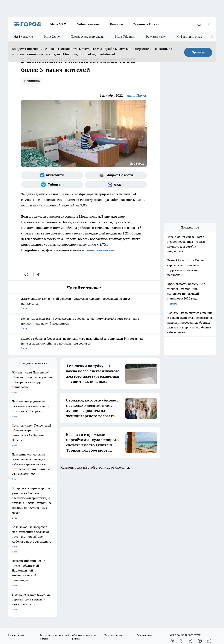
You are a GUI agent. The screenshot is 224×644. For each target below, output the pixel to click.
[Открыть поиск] (199, 24)
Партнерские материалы (87, 37)
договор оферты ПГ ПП (20, 604)
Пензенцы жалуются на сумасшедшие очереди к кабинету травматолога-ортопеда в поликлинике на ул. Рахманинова (84, 324)
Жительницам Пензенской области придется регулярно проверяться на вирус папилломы (84, 304)
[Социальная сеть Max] (116, 185)
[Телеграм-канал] (52, 185)
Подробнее (140, 613)
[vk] (27, 274)
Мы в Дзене (52, 37)
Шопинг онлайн (16, 492)
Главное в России (147, 24)
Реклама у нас (156, 37)
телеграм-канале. (100, 250)
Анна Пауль (137, 95)
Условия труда (63, 513)
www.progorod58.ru (37, 523)
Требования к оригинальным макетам (28, 513)
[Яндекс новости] (116, 175)
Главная (106, 513)
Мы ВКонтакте (23, 37)
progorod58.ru (65, 563)
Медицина (32, 81)
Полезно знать (144, 492)
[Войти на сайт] (208, 24)
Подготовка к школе (115, 492)
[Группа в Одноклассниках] (181, 498)
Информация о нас (189, 37)
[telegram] (40, 274)
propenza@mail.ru (57, 534)
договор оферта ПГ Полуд (22, 601)
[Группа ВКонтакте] (52, 175)
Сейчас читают (88, 24)
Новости (116, 24)
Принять (198, 52)
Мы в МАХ (58, 24)
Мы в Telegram (125, 37)
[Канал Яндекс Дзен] (200, 498)
